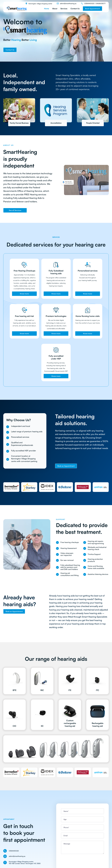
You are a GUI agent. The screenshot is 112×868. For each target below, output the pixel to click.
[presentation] (78, 861)
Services (64, 9)
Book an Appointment (66, 466)
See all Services (15, 210)
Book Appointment (92, 9)
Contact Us (75, 9)
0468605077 (101, 4)
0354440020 (89, 4)
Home (47, 9)
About (55, 9)
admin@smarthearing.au (68, 4)
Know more (24, 294)
